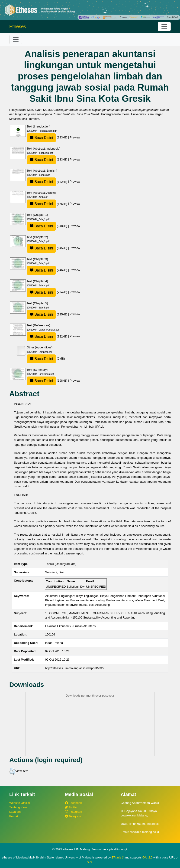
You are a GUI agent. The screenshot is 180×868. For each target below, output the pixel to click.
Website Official (19, 803)
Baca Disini (41, 138)
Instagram (73, 812)
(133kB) (47, 137)
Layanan (15, 812)
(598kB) (47, 381)
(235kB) (47, 314)
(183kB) (47, 159)
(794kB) (47, 292)
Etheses (18, 26)
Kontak (14, 816)
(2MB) (46, 359)
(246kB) (47, 270)
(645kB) (47, 248)
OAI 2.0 (147, 857)
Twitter (71, 807)
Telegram (73, 816)
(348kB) (47, 226)
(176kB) (47, 204)
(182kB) (47, 182)
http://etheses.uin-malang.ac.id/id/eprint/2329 (75, 668)
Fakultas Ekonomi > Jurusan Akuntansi (71, 626)
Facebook (73, 803)
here (90, 862)
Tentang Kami (18, 807)
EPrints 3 (118, 857)
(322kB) (47, 336)
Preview (75, 137)
